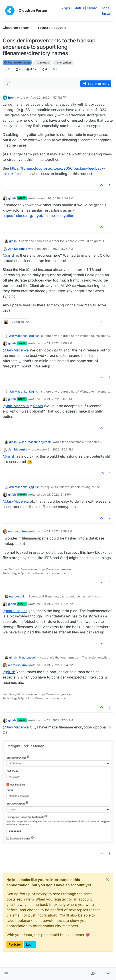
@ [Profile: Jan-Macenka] (16, 350)
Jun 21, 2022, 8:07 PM (56, 399)
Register (15, 944)
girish (12, 198)
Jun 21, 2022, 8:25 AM (57, 249)
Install (107, 13)
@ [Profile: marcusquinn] (15, 611)
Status (79, 8)
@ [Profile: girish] (9, 255)
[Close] (108, 880)
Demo (92, 8)
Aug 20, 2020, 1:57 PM (46, 97)
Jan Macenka (18, 249)
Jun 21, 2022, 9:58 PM (57, 531)
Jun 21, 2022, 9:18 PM (56, 494)
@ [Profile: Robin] (36, 406)
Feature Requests (17, 62)
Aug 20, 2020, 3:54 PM (57, 198)
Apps (66, 8)
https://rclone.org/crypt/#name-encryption (38, 216)
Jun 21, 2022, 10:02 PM (57, 604)
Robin (12, 97)
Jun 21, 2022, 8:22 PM (57, 449)
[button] (6, 974)
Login (30, 944)
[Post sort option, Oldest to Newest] (9, 83)
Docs (105, 8)
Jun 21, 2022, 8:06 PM (57, 343)
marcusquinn (17, 531)
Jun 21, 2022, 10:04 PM (57, 665)
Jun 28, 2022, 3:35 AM (57, 720)
